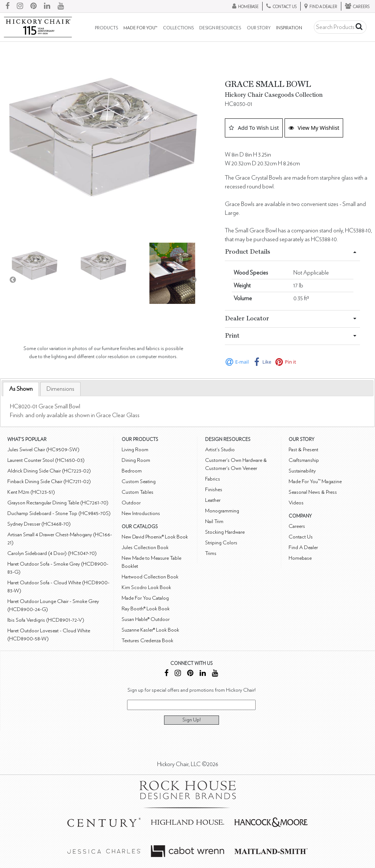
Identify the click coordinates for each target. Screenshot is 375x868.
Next (193, 280)
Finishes (214, 490)
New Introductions (141, 513)
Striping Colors (221, 543)
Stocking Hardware (225, 532)
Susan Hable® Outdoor (146, 619)
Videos (296, 503)
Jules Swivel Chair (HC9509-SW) (43, 450)
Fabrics (213, 479)
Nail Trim (214, 521)
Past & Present (303, 450)
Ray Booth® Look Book (146, 609)
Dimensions (60, 389)
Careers (297, 526)
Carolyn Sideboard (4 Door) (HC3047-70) (52, 553)
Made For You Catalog (145, 598)
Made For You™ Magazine (315, 481)
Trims (211, 553)
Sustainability (302, 471)
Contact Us (301, 537)
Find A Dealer (303, 547)
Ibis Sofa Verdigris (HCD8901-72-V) (46, 620)
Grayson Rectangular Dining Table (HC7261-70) (58, 503)
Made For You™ (140, 28)
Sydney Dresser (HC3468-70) (39, 524)
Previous (13, 280)
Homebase (300, 558)
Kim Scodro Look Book (146, 587)
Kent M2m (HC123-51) (31, 492)
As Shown (21, 389)
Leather (213, 500)
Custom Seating (139, 481)
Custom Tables (138, 492)
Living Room (135, 450)
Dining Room (136, 460)
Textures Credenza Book (147, 641)
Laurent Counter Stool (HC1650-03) (46, 460)
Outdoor (131, 503)
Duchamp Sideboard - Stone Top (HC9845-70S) (59, 513)
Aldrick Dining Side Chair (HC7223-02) (49, 471)
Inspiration (289, 28)
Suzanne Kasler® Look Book (150, 630)
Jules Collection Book (145, 547)
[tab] (21, 389)
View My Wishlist (314, 128)
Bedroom (132, 471)
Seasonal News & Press (313, 492)
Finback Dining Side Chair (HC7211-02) (49, 481)
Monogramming (222, 511)
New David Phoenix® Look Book (155, 537)
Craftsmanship (304, 460)
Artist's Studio (220, 450)
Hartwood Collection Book (150, 577)
